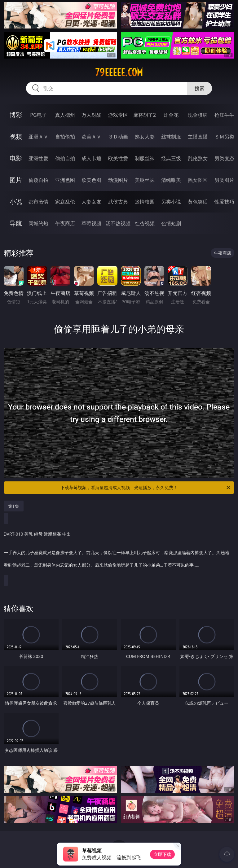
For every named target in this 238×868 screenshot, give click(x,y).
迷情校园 (145, 202)
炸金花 (171, 115)
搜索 (200, 88)
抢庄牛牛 (224, 115)
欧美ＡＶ (91, 137)
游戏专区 (118, 115)
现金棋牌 (198, 115)
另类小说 (171, 202)
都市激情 (38, 202)
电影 (16, 158)
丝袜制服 (171, 137)
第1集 (14, 506)
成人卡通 (91, 158)
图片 (16, 180)
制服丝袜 (145, 158)
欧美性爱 (118, 158)
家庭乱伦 (65, 202)
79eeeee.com (119, 72)
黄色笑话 (198, 202)
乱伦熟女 (198, 158)
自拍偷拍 (65, 137)
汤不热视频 (118, 223)
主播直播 (198, 137)
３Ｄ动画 (118, 137)
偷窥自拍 (38, 180)
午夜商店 (65, 223)
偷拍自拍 (65, 158)
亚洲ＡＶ (38, 137)
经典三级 (171, 158)
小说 (16, 202)
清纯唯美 (171, 180)
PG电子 (38, 115)
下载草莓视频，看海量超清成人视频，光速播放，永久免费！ (146, 488)
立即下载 (162, 854)
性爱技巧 (224, 202)
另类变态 (224, 158)
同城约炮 (38, 223)
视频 (16, 136)
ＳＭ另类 (224, 137)
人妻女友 (91, 202)
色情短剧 (171, 223)
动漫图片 (118, 180)
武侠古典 (118, 202)
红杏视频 (145, 223)
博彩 (16, 115)
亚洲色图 (65, 180)
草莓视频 (91, 223)
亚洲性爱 (38, 158)
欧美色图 (91, 180)
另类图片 (224, 180)
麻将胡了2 (145, 115)
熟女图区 (198, 180)
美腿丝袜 (145, 180)
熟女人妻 (145, 137)
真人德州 (65, 115)
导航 (16, 223)
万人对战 (91, 115)
